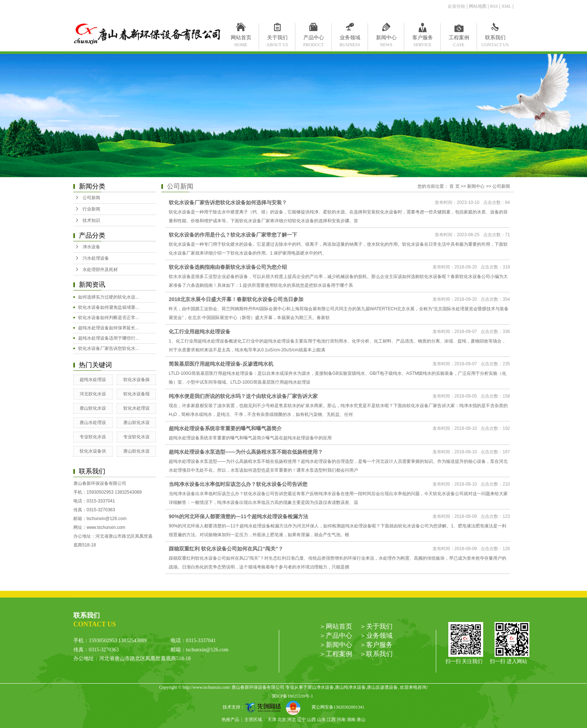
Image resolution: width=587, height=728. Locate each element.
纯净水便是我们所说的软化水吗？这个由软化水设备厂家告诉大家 (243, 396)
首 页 (454, 186)
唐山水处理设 (93, 422)
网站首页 (241, 39)
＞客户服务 (376, 645)
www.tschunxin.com (106, 527)
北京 (282, 720)
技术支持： (254, 707)
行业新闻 (91, 209)
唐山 (361, 720)
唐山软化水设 (93, 408)
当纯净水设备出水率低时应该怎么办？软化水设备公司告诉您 (238, 484)
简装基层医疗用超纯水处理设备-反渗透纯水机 (221, 364)
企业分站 (456, 6)
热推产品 (230, 720)
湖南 (351, 720)
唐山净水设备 (321, 687)
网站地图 (478, 6)
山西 (311, 720)
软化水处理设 (136, 408)
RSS (494, 6)
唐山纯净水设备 (350, 687)
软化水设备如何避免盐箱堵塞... (109, 307)
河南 (341, 720)
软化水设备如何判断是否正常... (109, 318)
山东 (321, 720)
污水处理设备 (96, 258)
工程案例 (459, 39)
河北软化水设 (93, 394)
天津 (272, 720)
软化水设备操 (136, 380)
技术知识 (91, 220)
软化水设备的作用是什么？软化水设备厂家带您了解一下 (233, 235)
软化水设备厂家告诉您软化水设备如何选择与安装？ (228, 202)
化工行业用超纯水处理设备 (200, 332)
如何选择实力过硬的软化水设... (109, 297)
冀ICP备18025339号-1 (293, 696)
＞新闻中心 (336, 645)
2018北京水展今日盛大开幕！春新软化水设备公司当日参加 (236, 299)
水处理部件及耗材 (100, 270)
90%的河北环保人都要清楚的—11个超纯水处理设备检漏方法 (238, 516)
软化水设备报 (136, 394)
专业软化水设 (93, 437)
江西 (331, 720)
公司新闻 (91, 198)
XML (506, 6)
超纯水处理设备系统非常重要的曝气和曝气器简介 (225, 428)
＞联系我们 (376, 654)
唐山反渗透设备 (382, 687)
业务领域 (350, 39)
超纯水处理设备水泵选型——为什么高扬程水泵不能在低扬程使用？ (246, 452)
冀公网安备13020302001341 (335, 707)
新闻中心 (386, 39)
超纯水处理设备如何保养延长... (109, 328)
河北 (292, 720)
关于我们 (277, 39)
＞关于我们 (376, 626)
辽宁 (302, 720)
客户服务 (422, 39)
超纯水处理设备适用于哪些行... (109, 338)
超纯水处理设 (93, 380)
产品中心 (313, 39)
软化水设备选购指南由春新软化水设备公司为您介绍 (228, 267)
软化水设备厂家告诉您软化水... (109, 348)
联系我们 (495, 39)
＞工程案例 (336, 654)
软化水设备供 (93, 451)
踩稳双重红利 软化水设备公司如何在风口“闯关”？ (226, 549)
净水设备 (91, 247)
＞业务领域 (376, 636)
